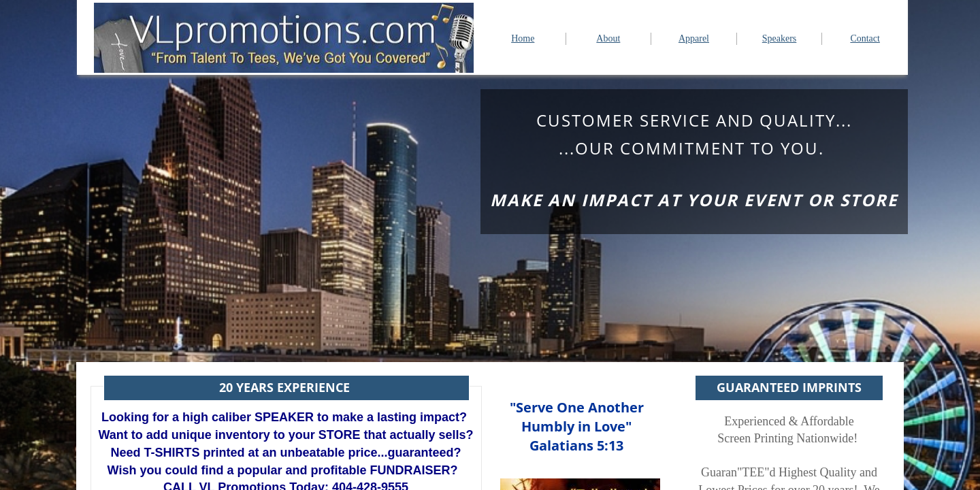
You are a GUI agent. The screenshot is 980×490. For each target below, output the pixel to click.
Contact (865, 38)
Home (523, 38)
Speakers (780, 38)
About (608, 38)
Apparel (694, 38)
